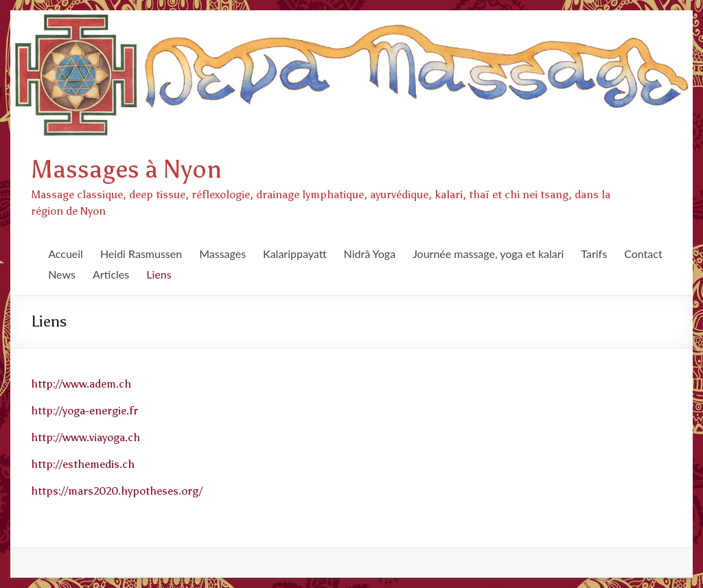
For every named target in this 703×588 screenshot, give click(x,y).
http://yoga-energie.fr (84, 411)
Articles (111, 274)
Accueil (66, 254)
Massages (222, 254)
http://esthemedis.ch (83, 464)
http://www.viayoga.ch (85, 437)
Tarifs (594, 254)
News (62, 274)
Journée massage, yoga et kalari (488, 254)
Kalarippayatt (295, 254)
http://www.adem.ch (81, 384)
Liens (159, 274)
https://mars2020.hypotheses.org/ (117, 491)
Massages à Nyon (126, 169)
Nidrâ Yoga (370, 254)
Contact (643, 254)
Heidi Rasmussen (141, 254)
